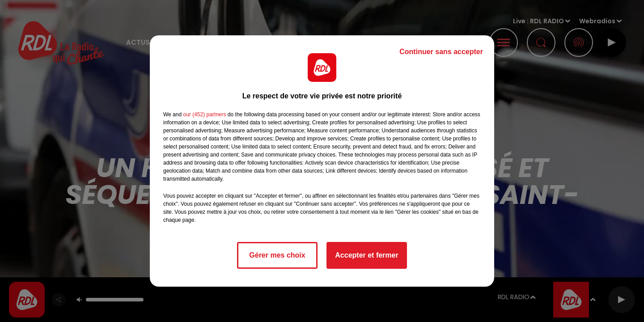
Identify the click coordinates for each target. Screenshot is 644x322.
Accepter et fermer (366, 255)
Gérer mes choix (277, 255)
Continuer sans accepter (441, 52)
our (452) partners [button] (204, 114)
